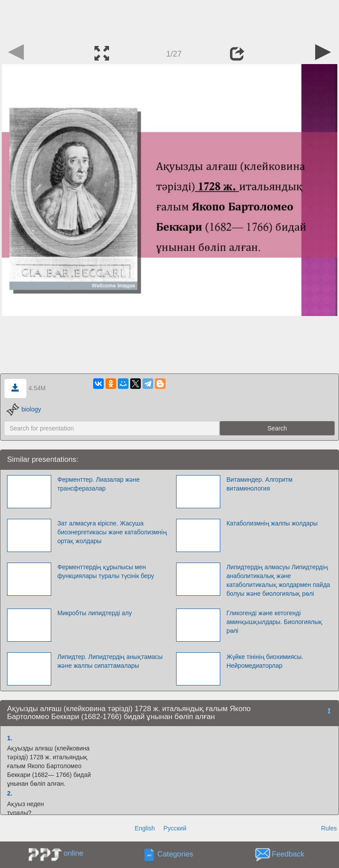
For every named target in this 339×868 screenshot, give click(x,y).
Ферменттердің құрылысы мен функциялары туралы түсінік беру (106, 571)
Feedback (288, 854)
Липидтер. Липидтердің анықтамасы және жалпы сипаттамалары (110, 661)
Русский (175, 828)
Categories (175, 854)
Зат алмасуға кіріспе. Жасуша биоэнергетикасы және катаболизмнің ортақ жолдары (112, 532)
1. (10, 738)
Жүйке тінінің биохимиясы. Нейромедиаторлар (265, 661)
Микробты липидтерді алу (95, 613)
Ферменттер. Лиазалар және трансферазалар (99, 484)
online (73, 853)
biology (24, 409)
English (145, 828)
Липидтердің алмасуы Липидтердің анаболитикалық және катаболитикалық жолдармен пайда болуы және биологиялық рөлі (278, 580)
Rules (329, 828)
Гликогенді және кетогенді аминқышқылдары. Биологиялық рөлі (274, 622)
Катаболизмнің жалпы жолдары (272, 523)
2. (10, 793)
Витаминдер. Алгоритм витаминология (260, 484)
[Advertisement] (169, 20)
